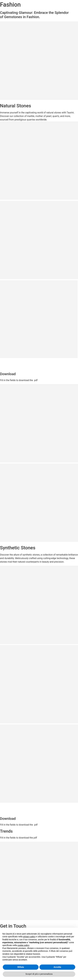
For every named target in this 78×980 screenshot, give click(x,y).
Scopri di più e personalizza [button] (39, 974)
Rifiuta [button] (21, 967)
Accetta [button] (57, 967)
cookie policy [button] (23, 945)
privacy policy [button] (29, 937)
